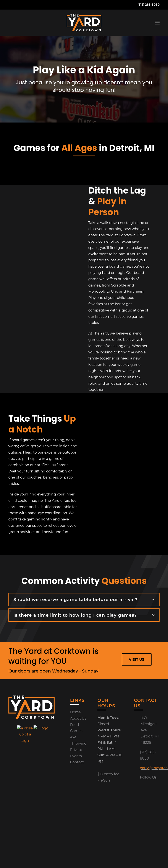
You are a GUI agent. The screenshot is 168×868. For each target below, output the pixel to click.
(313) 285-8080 (149, 5)
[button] (157, 22)
